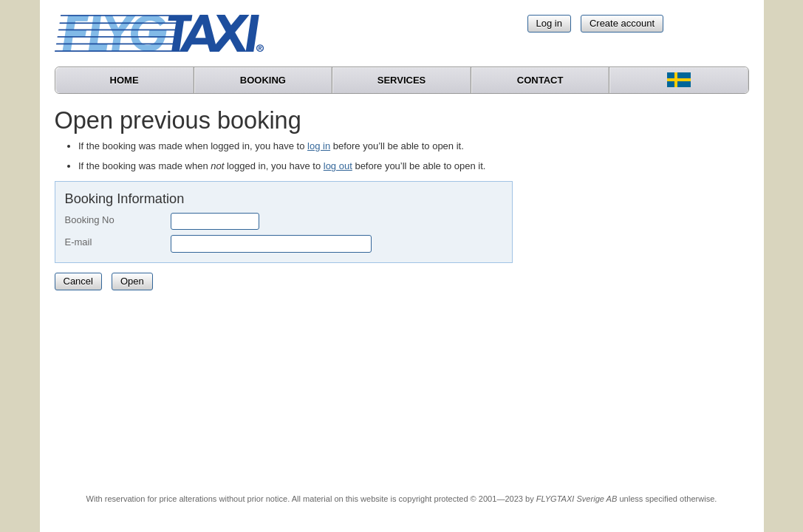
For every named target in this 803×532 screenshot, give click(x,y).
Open (132, 281)
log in (319, 146)
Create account (622, 23)
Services (402, 80)
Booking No (90, 220)
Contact (540, 80)
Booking (263, 80)
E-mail (79, 242)
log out (338, 166)
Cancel (78, 281)
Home (124, 80)
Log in (549, 23)
